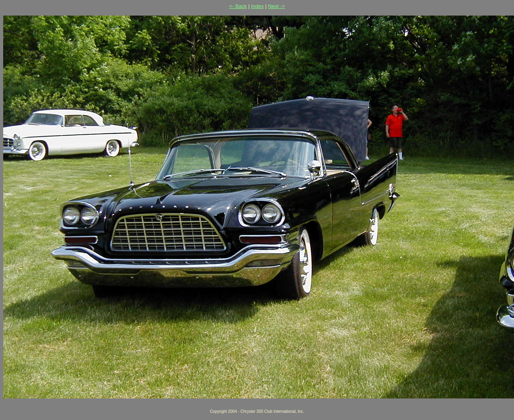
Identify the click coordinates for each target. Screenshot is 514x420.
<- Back (238, 6)
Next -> (277, 6)
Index (257, 6)
